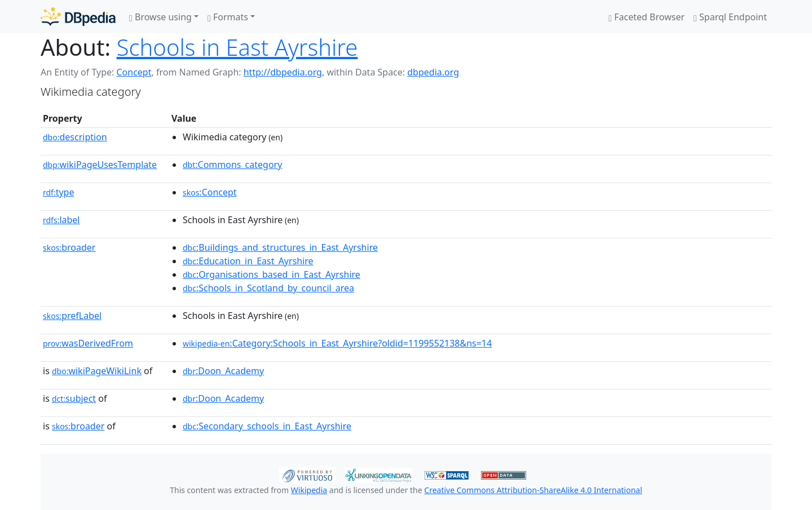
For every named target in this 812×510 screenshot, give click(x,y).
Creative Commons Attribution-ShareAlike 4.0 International (533, 490)
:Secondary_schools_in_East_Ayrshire (267, 426)
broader (69, 247)
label (61, 220)
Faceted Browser (646, 17)
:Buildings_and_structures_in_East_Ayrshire (280, 247)
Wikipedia (309, 490)
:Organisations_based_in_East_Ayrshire (272, 274)
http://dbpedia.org (283, 72)
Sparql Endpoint (730, 17)
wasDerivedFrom (88, 343)
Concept (134, 72)
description (75, 137)
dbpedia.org (433, 72)
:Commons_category (232, 165)
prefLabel (72, 316)
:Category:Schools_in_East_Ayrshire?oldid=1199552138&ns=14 (337, 343)
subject (74, 398)
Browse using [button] (160, 17)
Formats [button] (228, 17)
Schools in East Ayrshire (237, 47)
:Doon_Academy (223, 371)
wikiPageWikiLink (97, 371)
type (59, 192)
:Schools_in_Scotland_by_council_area (268, 288)
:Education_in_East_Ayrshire (248, 261)
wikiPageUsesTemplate (100, 165)
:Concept (210, 192)
